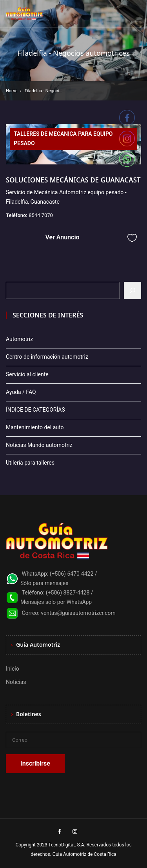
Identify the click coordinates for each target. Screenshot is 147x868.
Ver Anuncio (62, 237)
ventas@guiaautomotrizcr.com (78, 613)
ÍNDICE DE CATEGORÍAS (35, 410)
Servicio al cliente (27, 374)
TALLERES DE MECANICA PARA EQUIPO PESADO (63, 139)
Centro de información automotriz (47, 357)
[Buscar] (132, 290)
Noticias (16, 682)
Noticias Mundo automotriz (39, 445)
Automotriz (19, 339)
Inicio (13, 669)
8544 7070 (41, 215)
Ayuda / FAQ (21, 392)
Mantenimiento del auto (35, 427)
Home (12, 91)
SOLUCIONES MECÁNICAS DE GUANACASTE (75, 180)
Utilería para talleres (30, 463)
